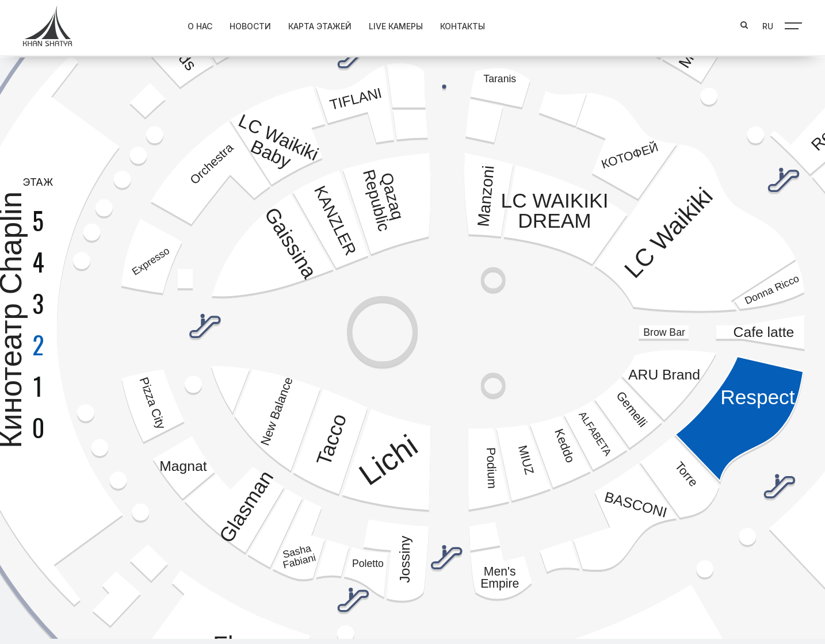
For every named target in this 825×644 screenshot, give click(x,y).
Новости (227, 24)
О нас (177, 24)
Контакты (440, 24)
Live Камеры (373, 24)
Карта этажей (297, 24)
